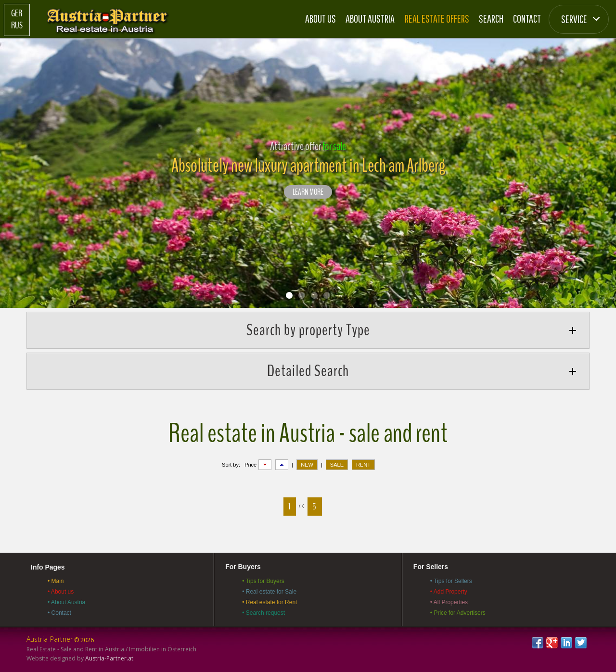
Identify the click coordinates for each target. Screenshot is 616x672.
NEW (307, 465)
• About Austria (66, 602)
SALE (337, 465)
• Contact (59, 613)
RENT (363, 465)
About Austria (370, 19)
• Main (56, 581)
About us (321, 19)
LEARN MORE (308, 192)
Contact (527, 19)
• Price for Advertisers (458, 613)
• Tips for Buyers (263, 581)
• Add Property (449, 592)
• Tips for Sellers (451, 581)
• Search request (263, 613)
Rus (17, 25)
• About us (61, 592)
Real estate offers (437, 19)
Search (491, 19)
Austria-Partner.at (109, 658)
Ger (17, 13)
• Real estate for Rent (269, 602)
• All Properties (449, 602)
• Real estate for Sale (269, 592)
